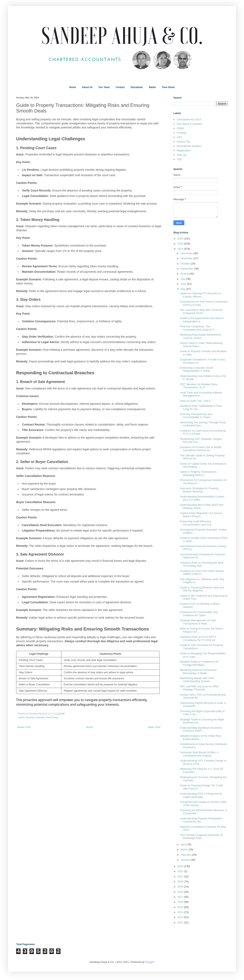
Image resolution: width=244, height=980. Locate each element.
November (187, 258)
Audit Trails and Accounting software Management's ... (201, 394)
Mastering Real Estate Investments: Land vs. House (201, 336)
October (186, 264)
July (183, 279)
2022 (181, 871)
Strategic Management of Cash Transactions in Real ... (198, 622)
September (187, 269)
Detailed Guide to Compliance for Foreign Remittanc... (199, 663)
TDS (179, 159)
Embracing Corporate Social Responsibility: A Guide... (196, 369)
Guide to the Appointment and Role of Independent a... (202, 320)
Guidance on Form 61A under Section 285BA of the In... (202, 573)
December (187, 253)
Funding (181, 133)
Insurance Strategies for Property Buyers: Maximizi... (199, 490)
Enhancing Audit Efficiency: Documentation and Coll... (197, 523)
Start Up (181, 155)
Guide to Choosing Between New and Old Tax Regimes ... (202, 589)
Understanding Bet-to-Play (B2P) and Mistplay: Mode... (202, 506)
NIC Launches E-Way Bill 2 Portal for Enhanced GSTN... (201, 312)
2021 (181, 876)
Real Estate (52, 717)
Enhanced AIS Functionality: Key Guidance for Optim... (199, 614)
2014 (181, 912)
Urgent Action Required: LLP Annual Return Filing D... (201, 515)
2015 (181, 907)
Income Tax (183, 142)
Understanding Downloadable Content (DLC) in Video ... (202, 498)
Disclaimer (137, 87)
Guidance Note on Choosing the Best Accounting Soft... (202, 564)
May (184, 289)
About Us (87, 87)
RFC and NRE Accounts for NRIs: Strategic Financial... (199, 688)
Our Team (104, 87)
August (185, 274)
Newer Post (24, 727)
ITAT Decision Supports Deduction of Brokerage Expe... (201, 837)
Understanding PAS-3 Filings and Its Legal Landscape (201, 795)
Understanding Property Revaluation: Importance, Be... (201, 820)
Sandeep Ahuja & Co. (40, 713)
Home (72, 87)
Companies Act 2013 (189, 119)
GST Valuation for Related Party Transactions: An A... (199, 386)
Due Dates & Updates (189, 124)
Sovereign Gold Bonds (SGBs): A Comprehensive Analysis (199, 754)
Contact (120, 87)
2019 (181, 887)
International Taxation (189, 146)
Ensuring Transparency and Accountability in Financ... (196, 416)
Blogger (149, 962)
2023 (181, 866)
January (186, 860)
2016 (181, 902)
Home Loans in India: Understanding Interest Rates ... (201, 345)
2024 (181, 249)
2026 (181, 239)
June (184, 284)
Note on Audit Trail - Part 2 (195, 401)
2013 (181, 917)
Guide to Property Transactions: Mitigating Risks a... (198, 473)
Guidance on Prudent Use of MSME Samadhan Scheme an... (201, 449)
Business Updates (35, 717)
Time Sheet (168, 87)
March (185, 849)
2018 (181, 892)
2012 (181, 922)
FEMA (180, 128)
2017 (181, 897)
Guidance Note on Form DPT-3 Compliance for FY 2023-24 (198, 638)
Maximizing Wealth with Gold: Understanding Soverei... (197, 680)
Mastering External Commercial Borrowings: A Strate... (198, 672)
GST (179, 137)
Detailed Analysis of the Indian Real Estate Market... (201, 737)
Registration (184, 150)
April (184, 844)
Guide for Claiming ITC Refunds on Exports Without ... (200, 295)
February (186, 855)
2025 (181, 244)
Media (152, 87)
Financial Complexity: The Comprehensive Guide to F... (198, 328)
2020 (181, 882)
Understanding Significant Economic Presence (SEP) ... (201, 729)
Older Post (154, 727)
